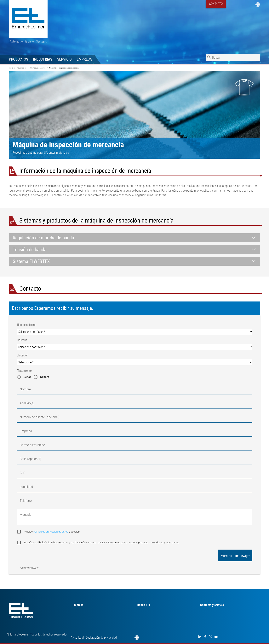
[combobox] (233, 57)
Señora (45, 377)
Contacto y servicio (212, 605)
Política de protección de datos (51, 532)
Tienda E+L (143, 605)
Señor (27, 377)
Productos (18, 59)
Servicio (64, 59)
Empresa (84, 59)
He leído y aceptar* (52, 532)
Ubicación (23, 355)
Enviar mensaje (235, 555)
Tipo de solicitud (26, 325)
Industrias (43, 59)
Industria (22, 340)
